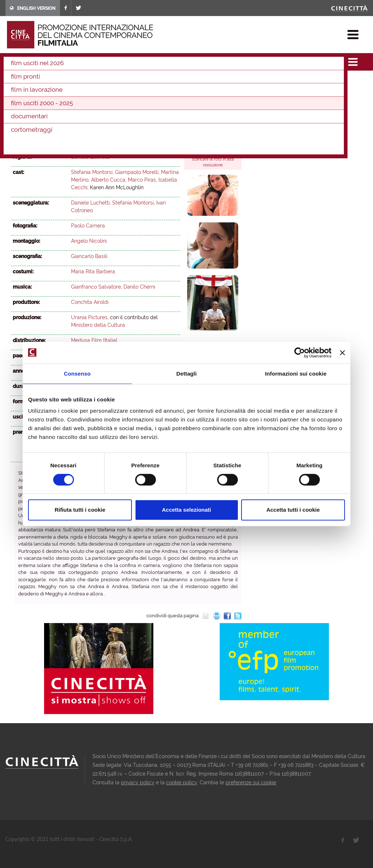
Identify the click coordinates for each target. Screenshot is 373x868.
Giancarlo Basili (89, 256)
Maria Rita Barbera (93, 272)
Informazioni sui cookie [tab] (296, 374)
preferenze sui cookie (251, 782)
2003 (122, 60)
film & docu (38, 60)
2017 (142, 81)
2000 (193, 91)
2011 (18, 91)
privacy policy (138, 782)
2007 (81, 91)
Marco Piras (142, 180)
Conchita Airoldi (90, 302)
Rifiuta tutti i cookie (80, 510)
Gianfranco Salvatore (96, 287)
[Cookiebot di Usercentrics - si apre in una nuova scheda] (300, 353)
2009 (49, 91)
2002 (161, 91)
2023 (49, 81)
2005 (113, 91)
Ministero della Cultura (98, 325)
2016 (158, 81)
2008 (65, 91)
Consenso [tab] (77, 374)
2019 (112, 81)
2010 (33, 91)
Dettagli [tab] (186, 374)
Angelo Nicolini (89, 241)
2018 (127, 81)
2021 (81, 81)
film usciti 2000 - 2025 (84, 60)
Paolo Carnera (88, 226)
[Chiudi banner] (342, 353)
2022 (65, 81)
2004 (129, 91)
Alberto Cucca (108, 180)
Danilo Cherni (139, 287)
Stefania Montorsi (92, 172)
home (12, 60)
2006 (97, 91)
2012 (219, 81)
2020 (96, 81)
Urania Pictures (89, 317)
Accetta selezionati (186, 510)
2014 (189, 81)
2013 (204, 81)
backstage (204, 139)
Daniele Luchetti (90, 157)
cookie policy (182, 782)
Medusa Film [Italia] (94, 340)
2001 (177, 91)
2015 (173, 81)
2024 (34, 81)
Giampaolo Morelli (137, 172)
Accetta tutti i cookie (293, 510)
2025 (18, 81)
